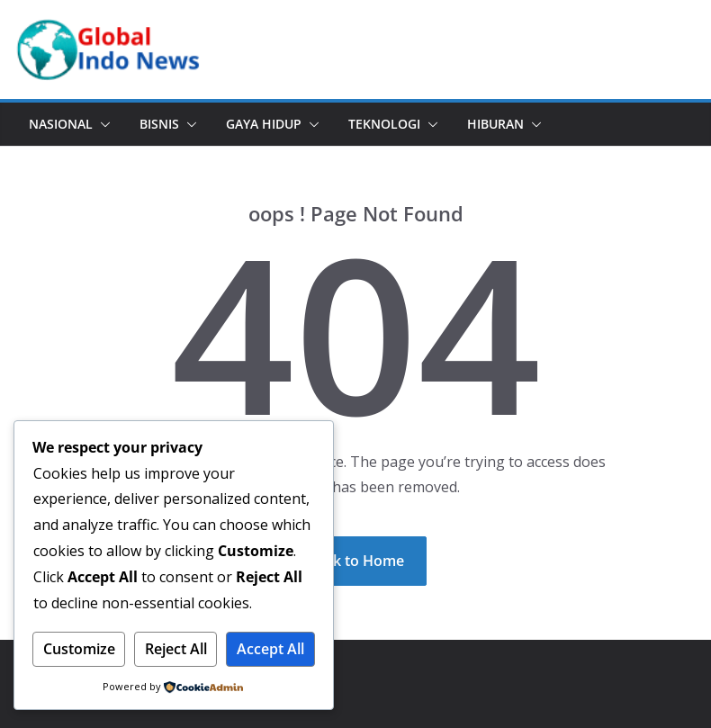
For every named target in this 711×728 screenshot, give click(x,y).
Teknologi (384, 124)
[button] (102, 124)
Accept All (270, 649)
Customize (79, 649)
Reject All (176, 649)
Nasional (61, 124)
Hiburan (495, 124)
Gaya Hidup (264, 124)
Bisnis (159, 124)
